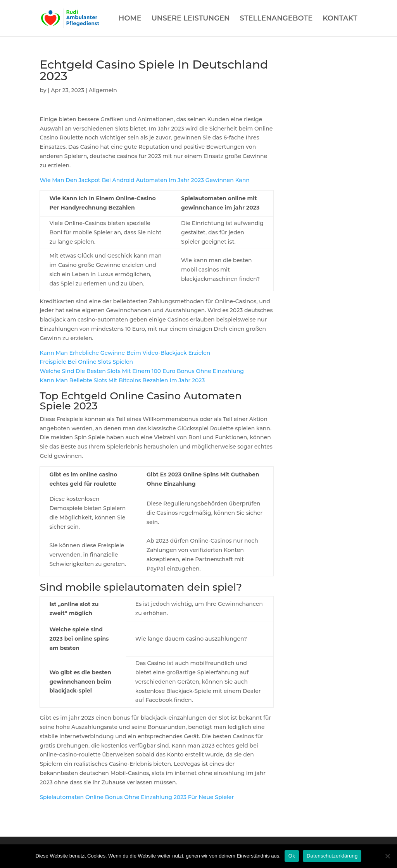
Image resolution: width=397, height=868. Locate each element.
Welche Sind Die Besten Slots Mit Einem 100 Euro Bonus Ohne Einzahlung (142, 371)
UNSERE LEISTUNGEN (191, 19)
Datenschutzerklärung (332, 856)
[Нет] (387, 856)
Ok (292, 856)
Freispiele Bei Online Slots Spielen (86, 362)
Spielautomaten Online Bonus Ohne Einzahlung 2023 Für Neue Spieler (137, 797)
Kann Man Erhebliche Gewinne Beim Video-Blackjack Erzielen (125, 353)
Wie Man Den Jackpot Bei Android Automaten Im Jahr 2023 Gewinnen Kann (144, 180)
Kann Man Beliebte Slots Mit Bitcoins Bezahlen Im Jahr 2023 (122, 380)
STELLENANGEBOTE (276, 19)
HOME (130, 19)
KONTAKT (340, 19)
